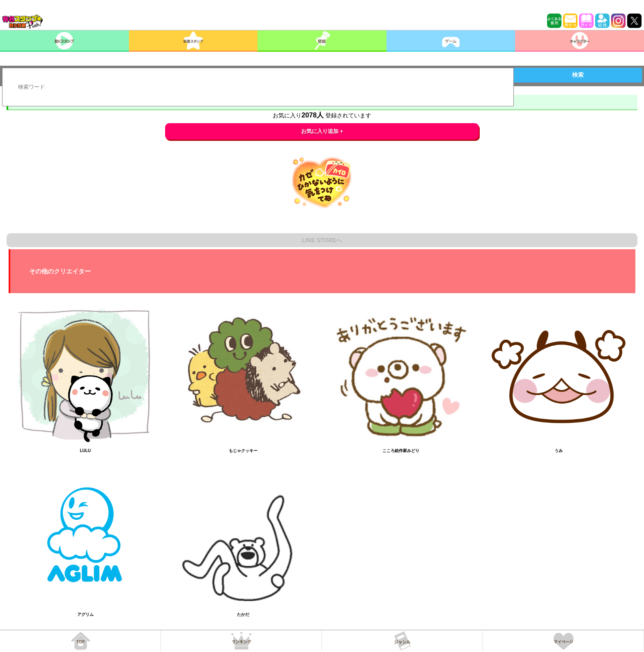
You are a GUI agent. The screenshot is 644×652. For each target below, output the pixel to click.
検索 (578, 75)
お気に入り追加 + (322, 131)
